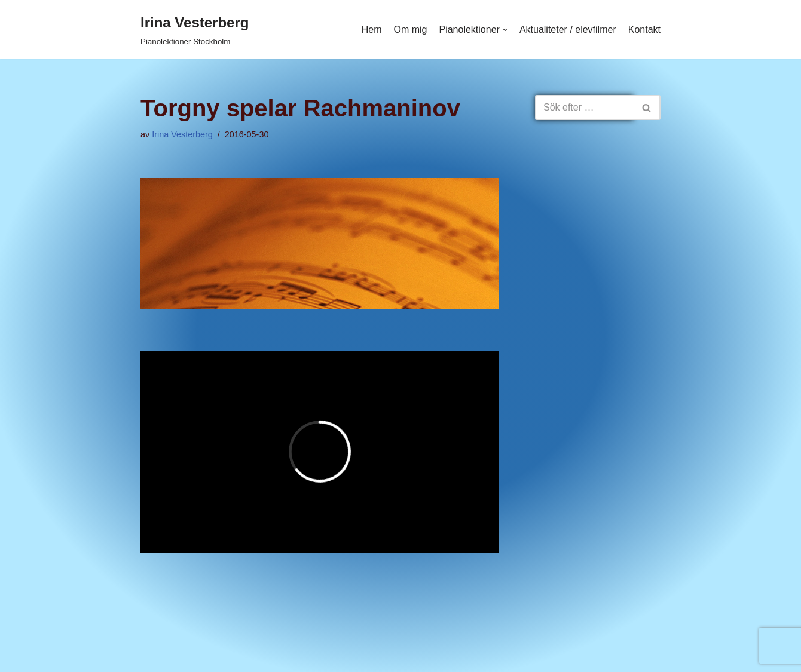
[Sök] (584, 108)
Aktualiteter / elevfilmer (568, 30)
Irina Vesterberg (182, 134)
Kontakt (644, 30)
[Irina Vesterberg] (195, 30)
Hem (372, 30)
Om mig (410, 30)
